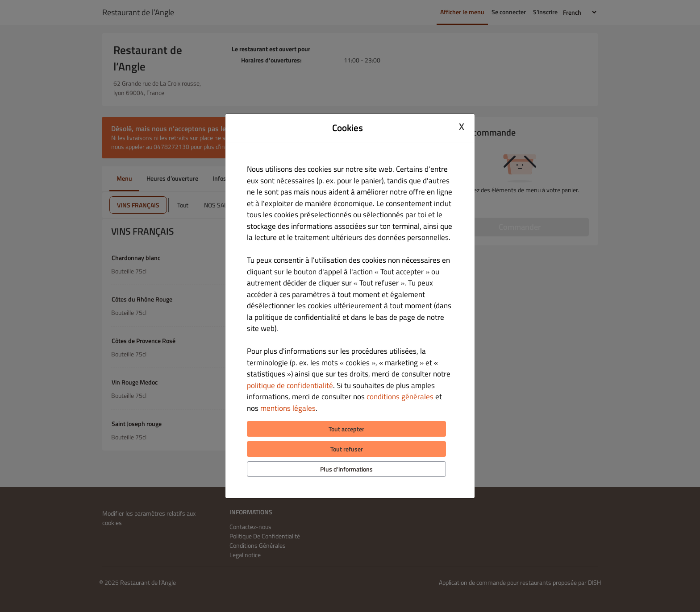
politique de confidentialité (290, 385)
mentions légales (288, 408)
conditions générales (400, 397)
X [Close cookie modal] (462, 127)
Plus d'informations (346, 469)
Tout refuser (347, 449)
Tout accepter (346, 429)
